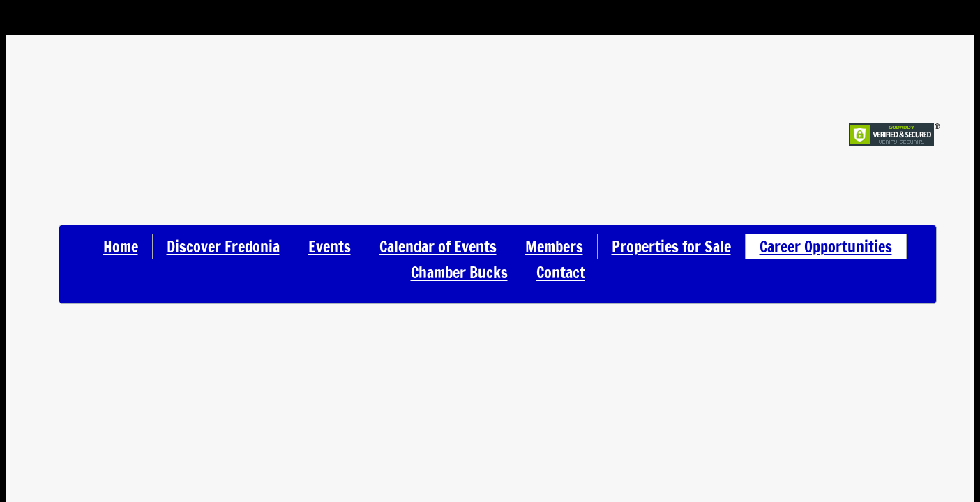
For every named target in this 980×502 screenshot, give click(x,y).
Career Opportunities (826, 246)
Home (121, 246)
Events (330, 246)
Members (554, 246)
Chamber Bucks (459, 272)
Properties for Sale (671, 246)
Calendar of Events (438, 246)
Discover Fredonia (223, 246)
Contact (561, 272)
